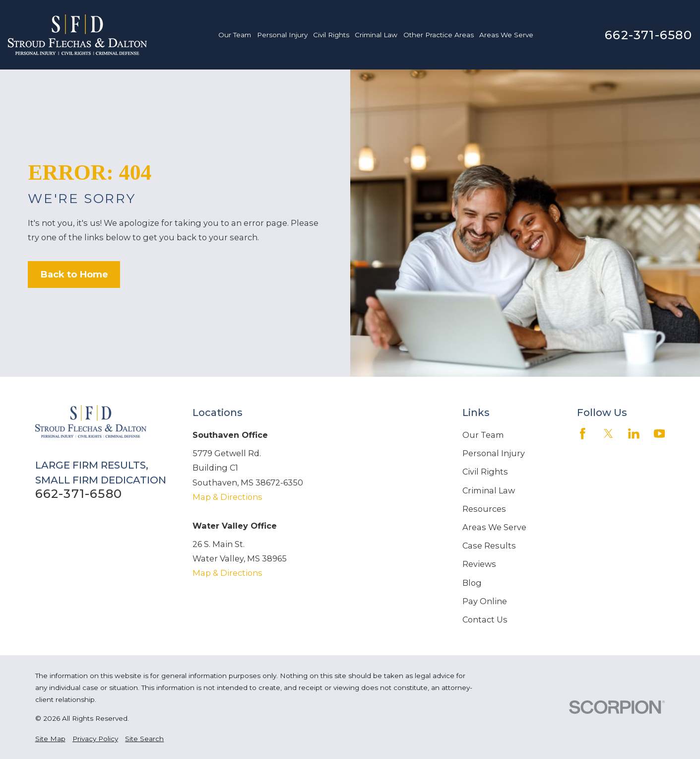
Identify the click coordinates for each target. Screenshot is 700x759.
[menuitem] (50, 739)
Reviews (479, 564)
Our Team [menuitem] (235, 35)
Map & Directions (227, 497)
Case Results (489, 546)
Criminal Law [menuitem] (376, 35)
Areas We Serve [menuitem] (506, 35)
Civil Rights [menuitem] (331, 35)
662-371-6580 (648, 35)
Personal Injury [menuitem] (282, 35)
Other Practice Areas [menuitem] (439, 35)
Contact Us (485, 620)
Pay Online (485, 601)
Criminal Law (489, 490)
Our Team (483, 435)
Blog (472, 583)
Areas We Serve (494, 527)
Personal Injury (494, 453)
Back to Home (74, 274)
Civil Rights (485, 472)
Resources (484, 509)
